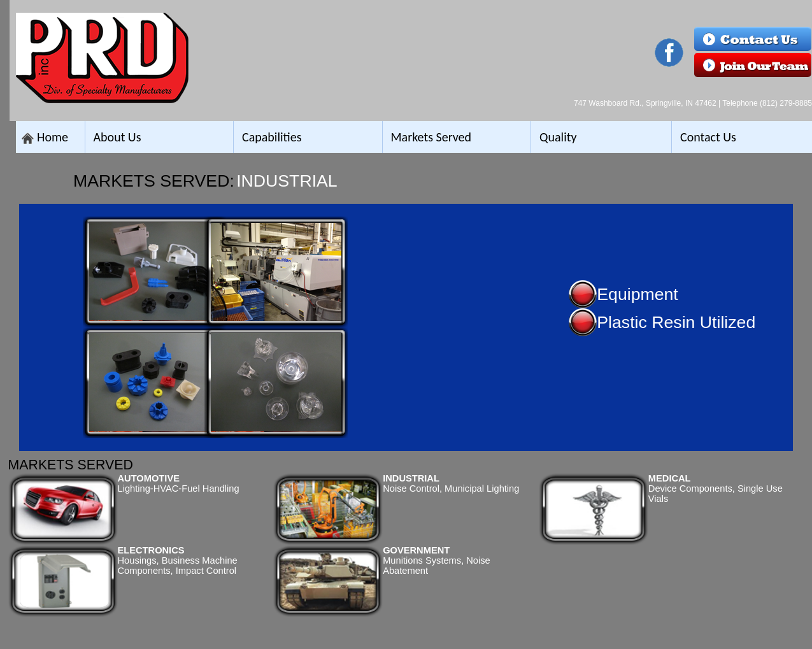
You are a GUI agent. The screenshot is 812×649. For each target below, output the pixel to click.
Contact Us (708, 137)
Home (53, 137)
